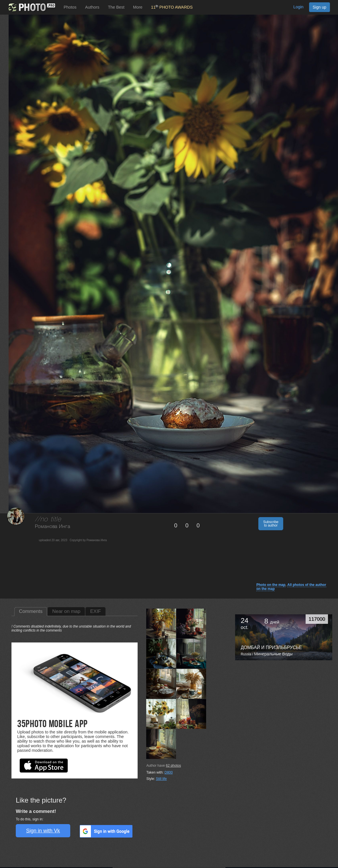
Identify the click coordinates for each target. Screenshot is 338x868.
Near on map (66, 611)
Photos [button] (70, 7)
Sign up (320, 7)
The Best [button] (116, 7)
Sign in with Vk (43, 831)
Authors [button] (92, 7)
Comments (31, 611)
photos (173, 766)
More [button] (138, 7)
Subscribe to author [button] (271, 524)
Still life (161, 779)
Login (298, 7)
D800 (169, 772)
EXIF (95, 611)
